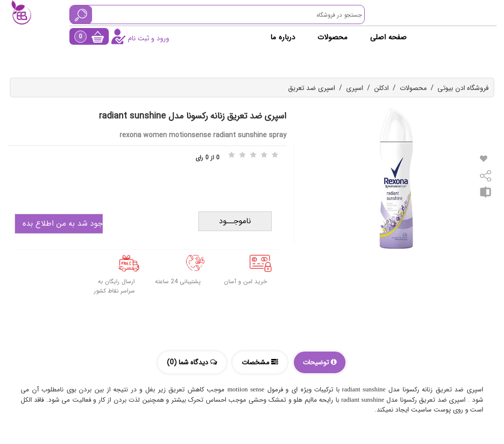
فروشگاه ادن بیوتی (463, 88)
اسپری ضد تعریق (312, 88)
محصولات (332, 37)
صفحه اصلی (388, 37)
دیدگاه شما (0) (192, 362)
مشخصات (260, 362)
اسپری (355, 88)
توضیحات (320, 362)
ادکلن (381, 88)
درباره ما (283, 37)
